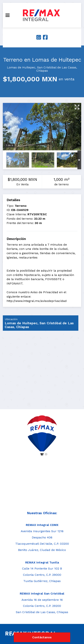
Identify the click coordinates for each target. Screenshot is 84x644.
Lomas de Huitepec (21, 67)
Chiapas (42, 71)
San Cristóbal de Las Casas (57, 67)
